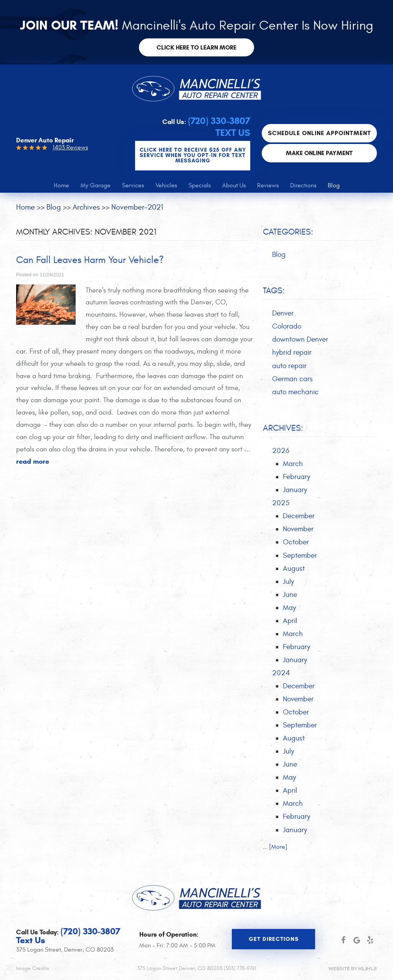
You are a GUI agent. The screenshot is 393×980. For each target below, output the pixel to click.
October (296, 545)
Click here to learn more (196, 47)
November (298, 532)
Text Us (233, 133)
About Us (234, 185)
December (299, 519)
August (294, 572)
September (300, 559)
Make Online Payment (319, 153)
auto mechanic (295, 393)
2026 (281, 453)
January (295, 492)
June (290, 598)
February (296, 479)
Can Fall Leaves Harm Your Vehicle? (92, 260)
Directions (303, 185)
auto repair (289, 367)
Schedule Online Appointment (320, 133)
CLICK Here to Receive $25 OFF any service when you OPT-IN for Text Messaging (193, 156)
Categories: (288, 232)
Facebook (343, 940)
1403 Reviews (70, 147)
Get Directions (274, 940)
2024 (281, 678)
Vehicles (166, 185)
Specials (200, 185)
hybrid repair (292, 354)
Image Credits (33, 968)
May (289, 611)
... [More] (275, 854)
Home (61, 185)
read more (33, 462)
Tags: (274, 291)
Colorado (287, 327)
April (290, 625)
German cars (292, 380)
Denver (283, 314)
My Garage (96, 185)
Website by (352, 969)
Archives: (283, 430)
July (288, 585)
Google (357, 940)
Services (133, 185)
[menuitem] (61, 185)
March (293, 466)
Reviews (268, 185)
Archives (86, 207)
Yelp (370, 940)
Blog (334, 185)
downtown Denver (300, 340)
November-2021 (137, 207)
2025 (281, 506)
